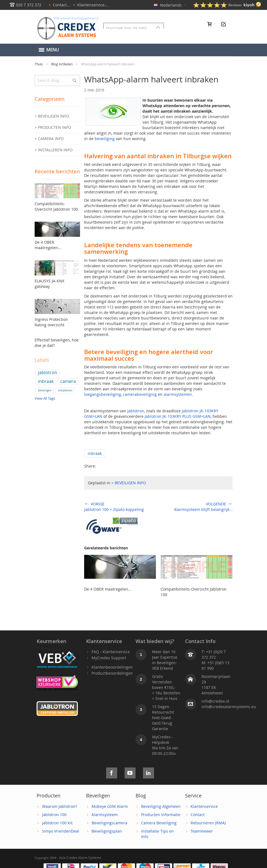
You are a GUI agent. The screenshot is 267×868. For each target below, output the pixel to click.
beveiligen (45, 390)
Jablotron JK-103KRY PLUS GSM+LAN (178, 416)
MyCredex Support (109, 658)
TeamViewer (202, 831)
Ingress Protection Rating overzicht (51, 322)
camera (68, 381)
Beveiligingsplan (107, 831)
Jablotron (136, 411)
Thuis (39, 64)
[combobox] (134, 28)
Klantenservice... (90, 5)
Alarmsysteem (105, 815)
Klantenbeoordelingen (112, 667)
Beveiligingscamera (109, 823)
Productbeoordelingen (112, 673)
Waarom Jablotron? (60, 806)
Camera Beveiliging (159, 823)
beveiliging (105, 139)
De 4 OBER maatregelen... (108, 589)
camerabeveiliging (140, 394)
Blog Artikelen (62, 64)
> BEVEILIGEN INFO (129, 483)
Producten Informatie (161, 815)
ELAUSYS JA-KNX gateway (49, 284)
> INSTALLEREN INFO (54, 150)
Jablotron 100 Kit (57, 823)
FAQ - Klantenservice (111, 652)
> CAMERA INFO (49, 139)
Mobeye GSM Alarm (110, 806)
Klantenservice (204, 806)
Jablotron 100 (54, 815)
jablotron (48, 372)
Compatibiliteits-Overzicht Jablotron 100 (56, 206)
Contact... (58, 5)
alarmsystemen (178, 394)
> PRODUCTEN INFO (53, 127)
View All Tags (45, 398)
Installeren (65, 390)
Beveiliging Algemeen (161, 806)
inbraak (95, 453)
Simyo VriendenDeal (61, 831)
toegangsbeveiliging (103, 394)
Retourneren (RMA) (208, 823)
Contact (198, 815)
